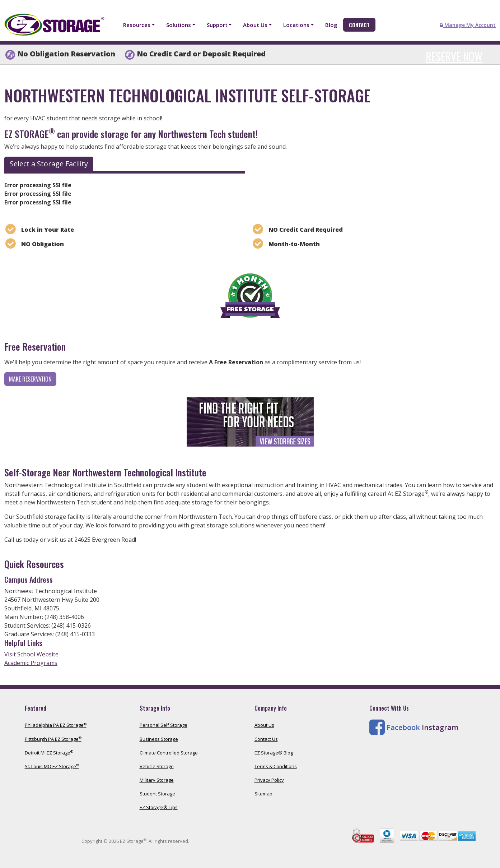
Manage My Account (468, 25)
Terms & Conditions (276, 766)
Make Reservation (30, 379)
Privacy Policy (269, 780)
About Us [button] (255, 25)
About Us (264, 725)
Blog (331, 25)
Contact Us (266, 739)
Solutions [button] (179, 25)
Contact (359, 25)
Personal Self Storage (163, 725)
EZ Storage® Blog (274, 753)
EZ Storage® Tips (159, 807)
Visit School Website (31, 654)
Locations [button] (296, 25)
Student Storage (157, 794)
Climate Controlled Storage (169, 753)
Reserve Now (454, 56)
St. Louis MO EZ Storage (52, 766)
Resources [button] (137, 25)
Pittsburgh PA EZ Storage (53, 739)
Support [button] (217, 25)
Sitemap (263, 794)
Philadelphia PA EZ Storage (56, 725)
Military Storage (157, 780)
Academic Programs (31, 663)
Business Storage (159, 739)
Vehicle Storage (157, 766)
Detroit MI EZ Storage (49, 753)
